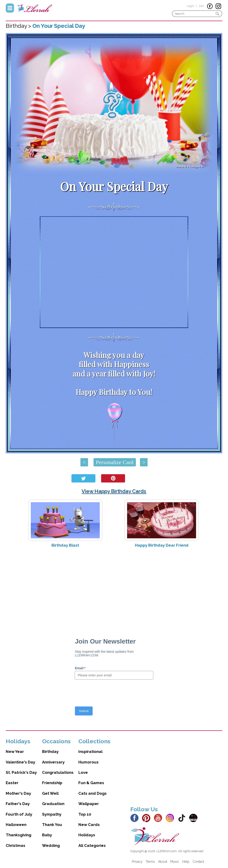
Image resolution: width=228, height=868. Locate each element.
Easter (12, 783)
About (163, 862)
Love (83, 772)
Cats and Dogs (93, 793)
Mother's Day (18, 793)
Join (201, 6)
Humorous (88, 762)
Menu (10, 8)
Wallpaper (89, 804)
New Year (15, 752)
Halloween (16, 825)
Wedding (51, 845)
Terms (150, 862)
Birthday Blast (65, 545)
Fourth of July (19, 814)
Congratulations (58, 772)
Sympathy (52, 814)
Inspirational (90, 752)
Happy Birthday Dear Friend (162, 545)
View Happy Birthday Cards (114, 491)
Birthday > (19, 26)
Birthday (50, 752)
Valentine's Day (20, 762)
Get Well (50, 793)
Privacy (137, 862)
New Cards (89, 825)
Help (186, 862)
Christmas (16, 845)
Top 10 (85, 814)
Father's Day (18, 804)
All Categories (92, 845)
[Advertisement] (114, 588)
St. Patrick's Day (21, 772)
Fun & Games (91, 783)
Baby (47, 835)
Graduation (53, 804)
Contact (198, 862)
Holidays (87, 835)
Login (190, 6)
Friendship (52, 783)
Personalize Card (115, 462)
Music (175, 862)
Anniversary (53, 762)
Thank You (52, 825)
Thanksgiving (19, 835)
